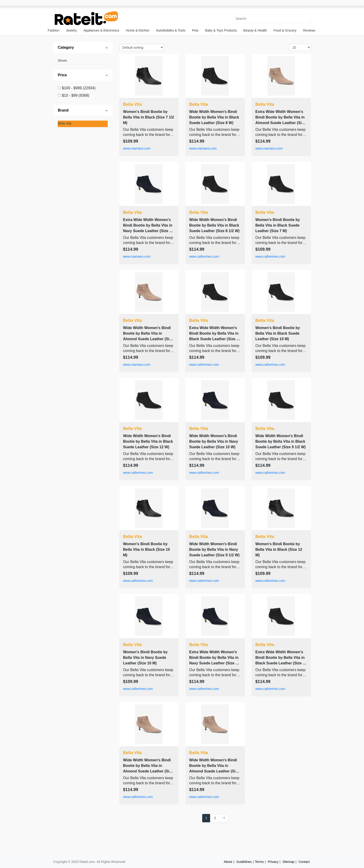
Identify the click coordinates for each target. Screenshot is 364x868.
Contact (304, 862)
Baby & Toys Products (221, 30)
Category (66, 47)
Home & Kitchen (138, 30)
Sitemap (288, 862)
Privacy (273, 862)
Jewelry (71, 30)
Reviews (309, 30)
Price (62, 75)
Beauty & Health (255, 30)
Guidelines (244, 862)
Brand (63, 110)
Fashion (54, 30)
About (228, 862)
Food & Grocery (285, 30)
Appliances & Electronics (101, 30)
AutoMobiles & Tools (171, 30)
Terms (259, 862)
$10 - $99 (75, 95)
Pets (195, 30)
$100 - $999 (79, 88)
